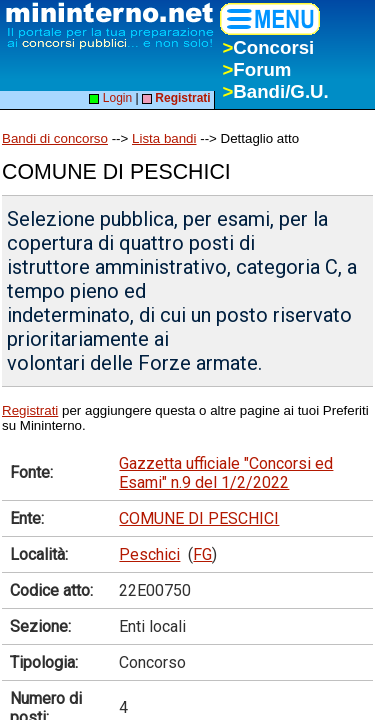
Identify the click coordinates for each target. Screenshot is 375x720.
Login (110, 98)
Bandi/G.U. (275, 91)
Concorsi (268, 47)
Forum (256, 69)
